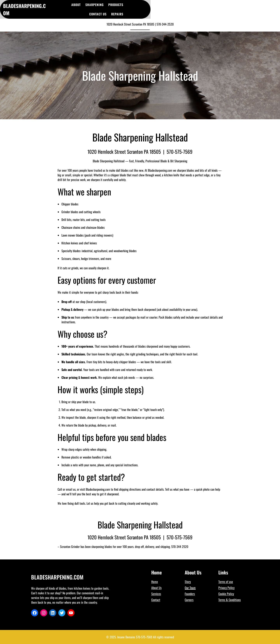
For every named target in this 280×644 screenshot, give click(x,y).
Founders (190, 594)
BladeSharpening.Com (57, 577)
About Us (156, 588)
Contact (156, 600)
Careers (189, 600)
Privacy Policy (226, 588)
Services (156, 594)
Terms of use (226, 582)
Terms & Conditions (230, 600)
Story (188, 582)
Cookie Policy (226, 594)
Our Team (190, 588)
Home (155, 582)
